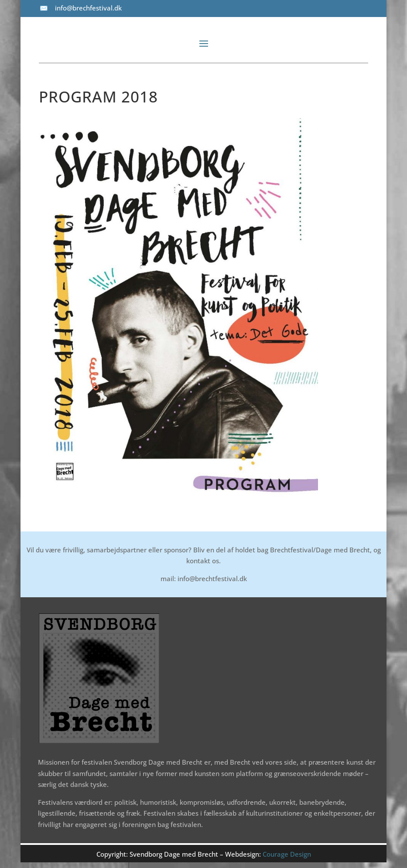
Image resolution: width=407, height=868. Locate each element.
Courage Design (287, 854)
